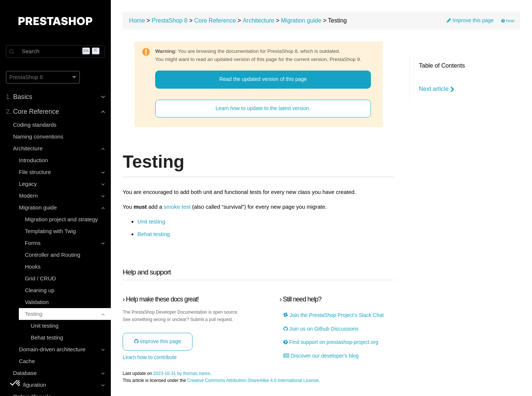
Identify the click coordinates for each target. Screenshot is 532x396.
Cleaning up (40, 290)
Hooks (33, 267)
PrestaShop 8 (170, 21)
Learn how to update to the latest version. (263, 108)
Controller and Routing (52, 255)
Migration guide (301, 21)
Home (137, 21)
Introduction (33, 160)
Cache (27, 361)
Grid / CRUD (40, 278)
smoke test (177, 207)
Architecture (258, 21)
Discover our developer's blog (321, 356)
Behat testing (47, 337)
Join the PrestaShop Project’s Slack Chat (334, 315)
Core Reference (215, 21)
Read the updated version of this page (263, 79)
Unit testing (45, 326)
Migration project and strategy (61, 219)
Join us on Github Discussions (321, 329)
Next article (437, 89)
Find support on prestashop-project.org (331, 342)
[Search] (55, 51)
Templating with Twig (50, 231)
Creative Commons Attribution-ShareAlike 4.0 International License (253, 381)
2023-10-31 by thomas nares (182, 374)
